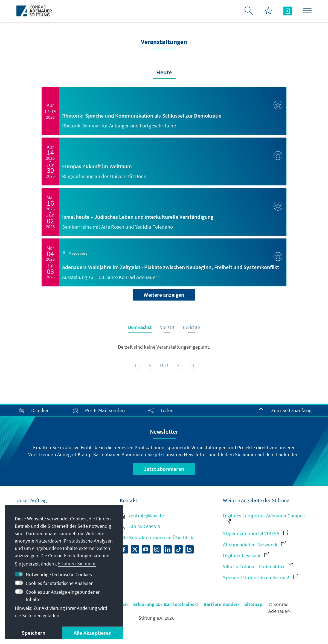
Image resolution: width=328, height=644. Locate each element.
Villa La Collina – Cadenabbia (258, 566)
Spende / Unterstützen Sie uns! (260, 577)
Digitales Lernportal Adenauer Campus (264, 518)
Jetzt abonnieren (164, 469)
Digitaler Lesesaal (246, 556)
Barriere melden (221, 604)
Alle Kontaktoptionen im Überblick (157, 537)
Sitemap (253, 604)
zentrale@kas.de (142, 516)
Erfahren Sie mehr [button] (77, 563)
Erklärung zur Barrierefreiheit (166, 604)
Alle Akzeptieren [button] (93, 633)
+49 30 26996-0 (140, 527)
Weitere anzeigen (164, 295)
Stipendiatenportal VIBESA (256, 533)
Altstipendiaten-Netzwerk (255, 545)
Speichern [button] (34, 633)
